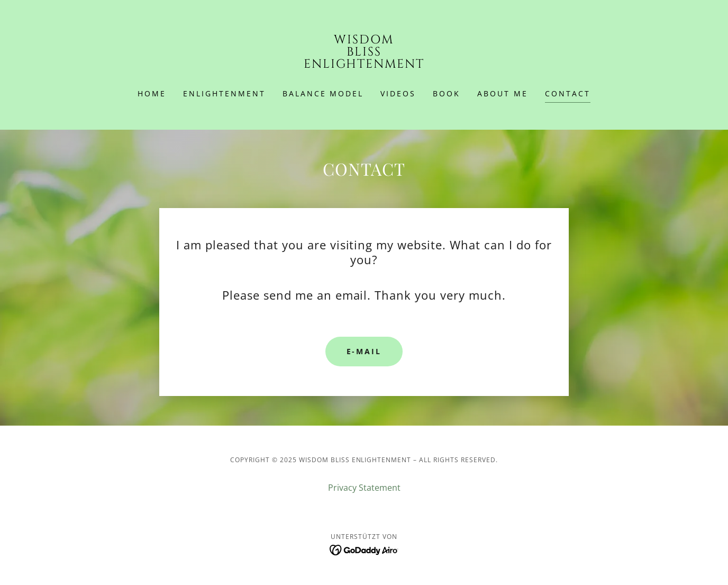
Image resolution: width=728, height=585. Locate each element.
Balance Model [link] (323, 93)
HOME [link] (152, 93)
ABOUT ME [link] (503, 93)
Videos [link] (398, 93)
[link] (364, 65)
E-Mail (364, 351)
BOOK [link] (447, 93)
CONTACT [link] (568, 93)
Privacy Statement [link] (364, 488)
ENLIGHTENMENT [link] (224, 93)
